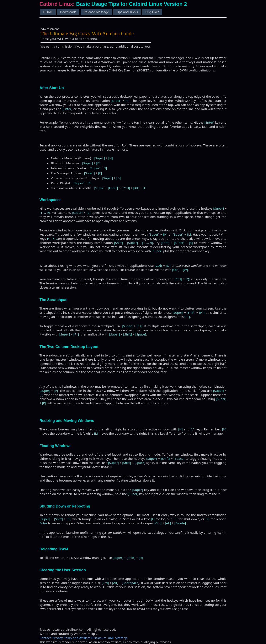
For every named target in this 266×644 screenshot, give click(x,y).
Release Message (96, 12)
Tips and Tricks (127, 12)
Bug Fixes (152, 12)
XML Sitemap (118, 638)
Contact (45, 638)
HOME (48, 12)
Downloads (68, 12)
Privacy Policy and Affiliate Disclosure (79, 638)
